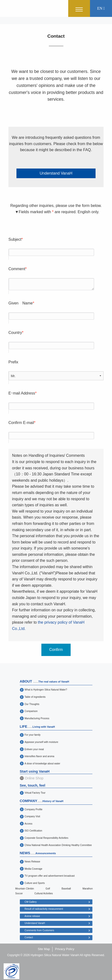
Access (29, 824)
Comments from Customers (39, 930)
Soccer (19, 893)
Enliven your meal (34, 749)
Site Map (44, 949)
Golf (48, 889)
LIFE (37, 726)
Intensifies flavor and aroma (40, 756)
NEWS (38, 853)
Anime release (32, 916)
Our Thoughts (32, 704)
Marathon (88, 889)
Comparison (31, 711)
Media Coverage (34, 869)
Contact (29, 937)
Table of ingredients (35, 697)
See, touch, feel (33, 785)
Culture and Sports (35, 883)
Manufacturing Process (37, 718)
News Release (32, 862)
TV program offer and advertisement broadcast (50, 876)
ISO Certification (34, 831)
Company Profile (34, 809)
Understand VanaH (56, 173)
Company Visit (32, 816)
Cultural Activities (44, 893)
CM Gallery (31, 902)
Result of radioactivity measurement (44, 909)
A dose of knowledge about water (42, 764)
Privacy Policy (65, 949)
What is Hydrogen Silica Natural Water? (46, 690)
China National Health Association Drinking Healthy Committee (58, 845)
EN (101, 8)
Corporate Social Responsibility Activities (47, 838)
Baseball (66, 889)
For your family (33, 735)
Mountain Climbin (25, 889)
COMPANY (42, 801)
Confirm (56, 650)
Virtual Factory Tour (35, 793)
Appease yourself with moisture (41, 742)
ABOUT (45, 681)
